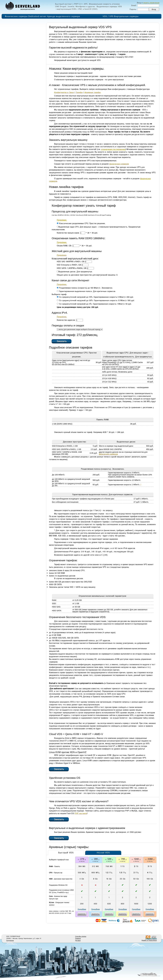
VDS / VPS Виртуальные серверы (121, 16)
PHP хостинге (81, 813)
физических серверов (119, 164)
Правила (78, 939)
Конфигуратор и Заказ (64, 93)
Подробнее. (62, 220)
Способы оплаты (81, 937)
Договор (78, 941)
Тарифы (79, 93)
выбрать (82, 914)
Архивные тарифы (93, 93)
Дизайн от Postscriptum (149, 940)
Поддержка (10, 941)
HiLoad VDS (103, 853)
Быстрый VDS (66, 853)
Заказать (62, 341)
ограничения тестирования (113, 149)
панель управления (151, 3)
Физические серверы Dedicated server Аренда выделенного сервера (42, 16)
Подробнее (82, 909)
